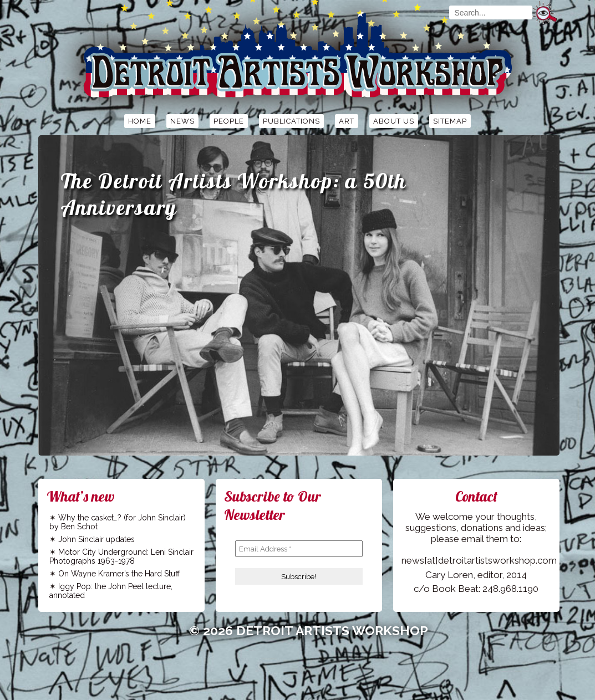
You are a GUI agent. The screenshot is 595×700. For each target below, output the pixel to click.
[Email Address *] (299, 549)
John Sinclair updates (96, 539)
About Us (394, 121)
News (182, 121)
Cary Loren (449, 575)
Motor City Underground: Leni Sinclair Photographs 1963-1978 (121, 556)
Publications (291, 121)
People (229, 121)
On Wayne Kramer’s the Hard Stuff (119, 574)
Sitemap (450, 121)
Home (140, 121)
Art (347, 121)
